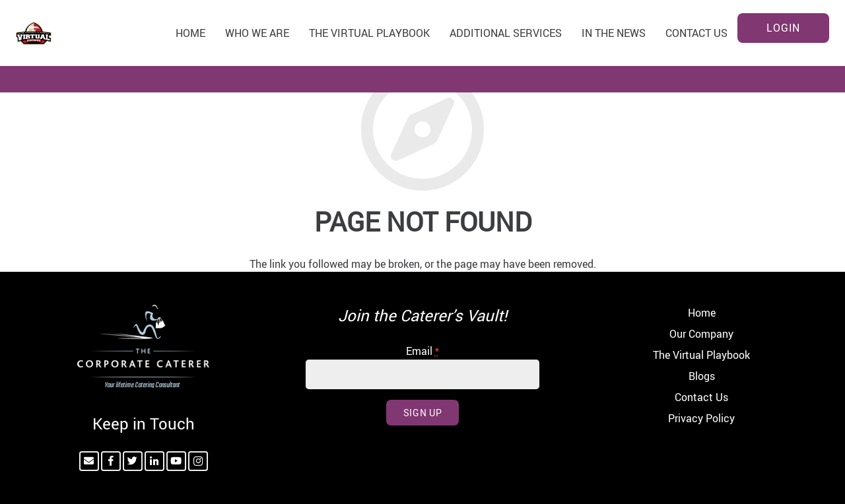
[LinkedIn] (154, 461)
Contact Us (701, 397)
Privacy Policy (701, 418)
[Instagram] (198, 461)
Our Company (701, 334)
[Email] (89, 461)
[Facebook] (111, 461)
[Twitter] (133, 461)
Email (422, 351)
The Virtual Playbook (701, 355)
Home (702, 313)
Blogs (702, 376)
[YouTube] (176, 461)
